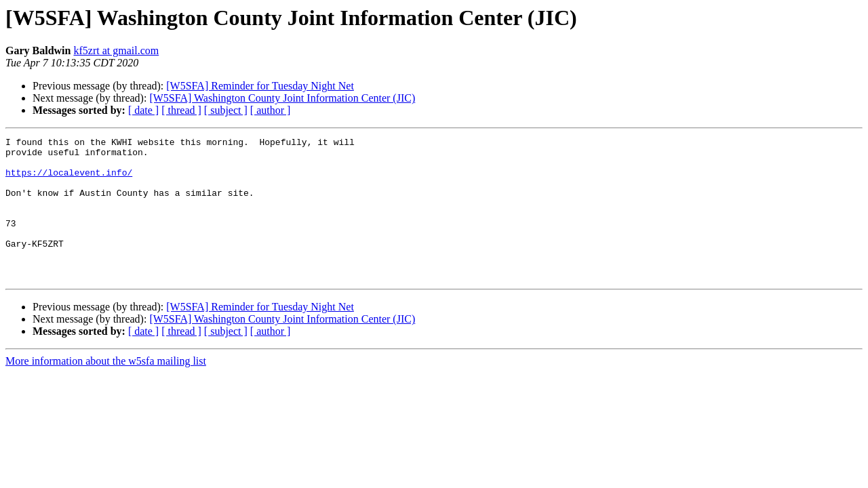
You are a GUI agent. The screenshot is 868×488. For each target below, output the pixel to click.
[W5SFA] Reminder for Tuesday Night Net (260, 86)
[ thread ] (181, 110)
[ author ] (271, 110)
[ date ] (143, 110)
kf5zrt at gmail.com (116, 50)
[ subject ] (226, 110)
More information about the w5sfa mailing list (106, 389)
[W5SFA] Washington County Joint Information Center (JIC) (282, 98)
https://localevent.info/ (69, 180)
